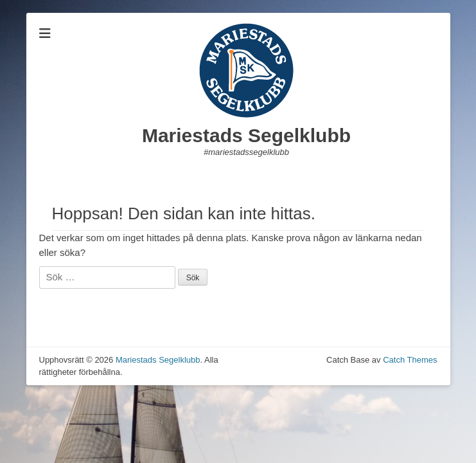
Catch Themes (410, 360)
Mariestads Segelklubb (246, 135)
